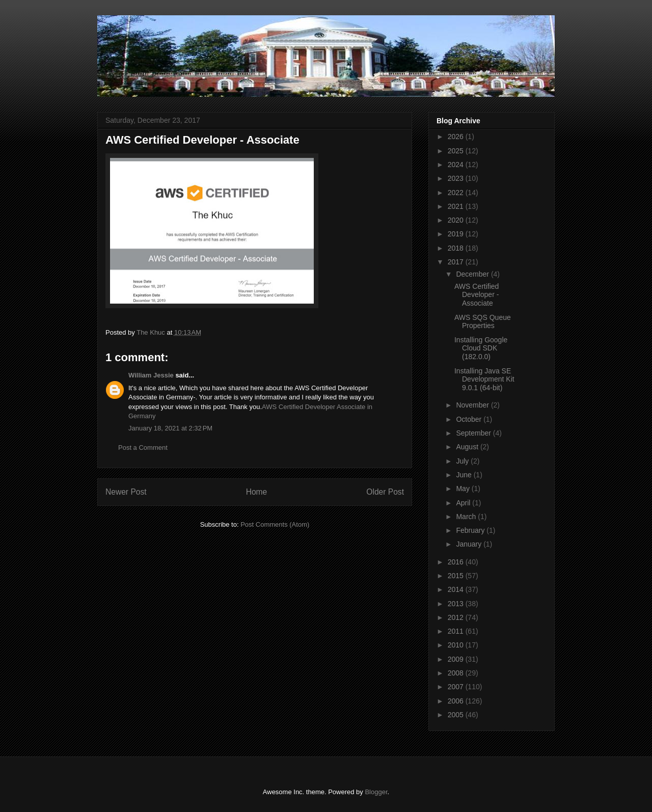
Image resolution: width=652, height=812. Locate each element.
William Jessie (151, 375)
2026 (457, 137)
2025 (457, 151)
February (471, 530)
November (473, 405)
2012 (457, 617)
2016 (457, 562)
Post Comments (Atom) (275, 524)
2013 (457, 604)
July (463, 461)
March (467, 517)
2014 (457, 589)
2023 (457, 178)
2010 (457, 645)
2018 (457, 248)
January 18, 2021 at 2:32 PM (170, 428)
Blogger (376, 792)
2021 (457, 206)
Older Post (385, 492)
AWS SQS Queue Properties (483, 322)
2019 (457, 234)
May (464, 489)
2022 (457, 193)
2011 (457, 631)
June (465, 475)
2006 (457, 701)
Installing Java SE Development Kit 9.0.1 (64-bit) (484, 380)
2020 (457, 220)
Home (257, 492)
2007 (457, 687)
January (470, 544)
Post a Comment (143, 448)
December (473, 274)
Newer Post (126, 492)
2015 (457, 576)
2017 (457, 262)
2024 (457, 165)
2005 (457, 715)
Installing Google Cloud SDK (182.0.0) (481, 348)
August (468, 447)
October (470, 419)
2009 (457, 659)
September (474, 433)
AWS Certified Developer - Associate (477, 295)
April (464, 503)
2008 (457, 673)
